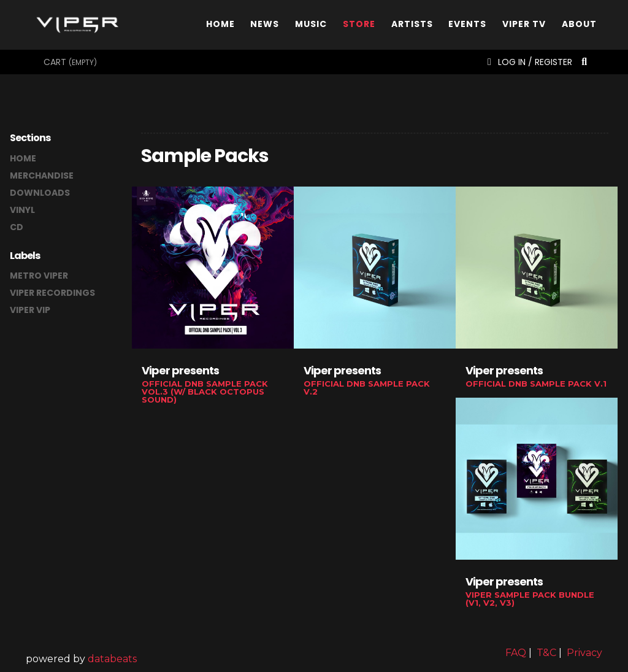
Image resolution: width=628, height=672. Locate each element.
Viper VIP (30, 310)
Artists (412, 27)
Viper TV (524, 27)
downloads (40, 193)
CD (17, 227)
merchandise (42, 176)
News (265, 27)
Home (220, 27)
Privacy (584, 653)
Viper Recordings (52, 293)
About (579, 27)
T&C (546, 653)
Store (359, 27)
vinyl (22, 210)
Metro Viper (39, 276)
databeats (112, 659)
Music (311, 27)
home (23, 158)
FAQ (516, 653)
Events (467, 27)
